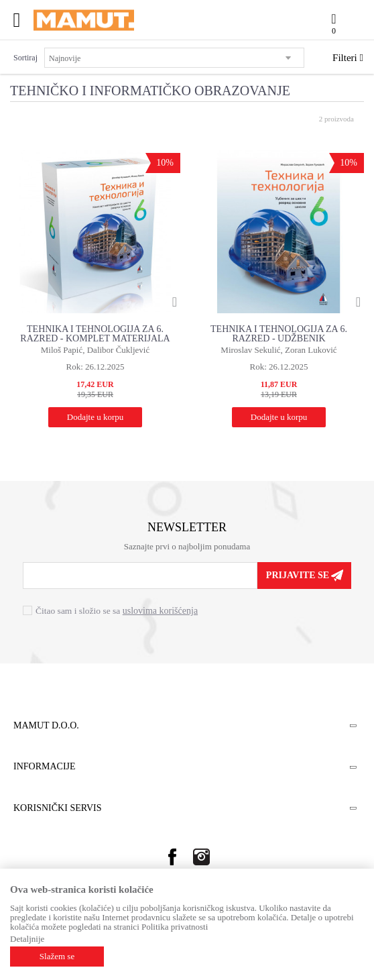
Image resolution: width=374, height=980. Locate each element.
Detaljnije (27, 939)
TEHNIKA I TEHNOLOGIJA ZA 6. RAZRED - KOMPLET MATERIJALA (95, 334)
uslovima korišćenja (160, 611)
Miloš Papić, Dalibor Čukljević (95, 350)
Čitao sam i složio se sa (117, 611)
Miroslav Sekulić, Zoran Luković (278, 350)
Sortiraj (25, 58)
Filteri (348, 58)
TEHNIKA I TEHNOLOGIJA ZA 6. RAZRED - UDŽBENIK (279, 334)
